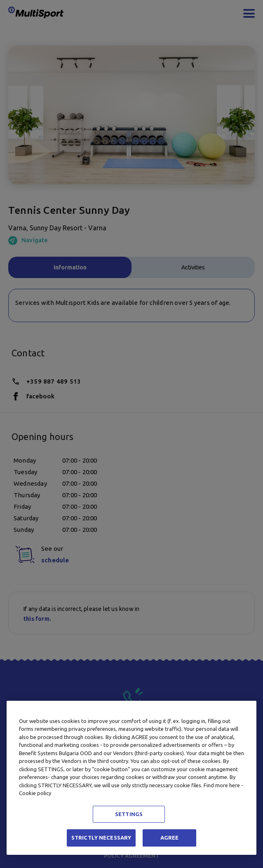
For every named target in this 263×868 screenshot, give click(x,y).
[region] (131, 778)
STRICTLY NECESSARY (101, 838)
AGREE (170, 838)
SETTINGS (129, 814)
